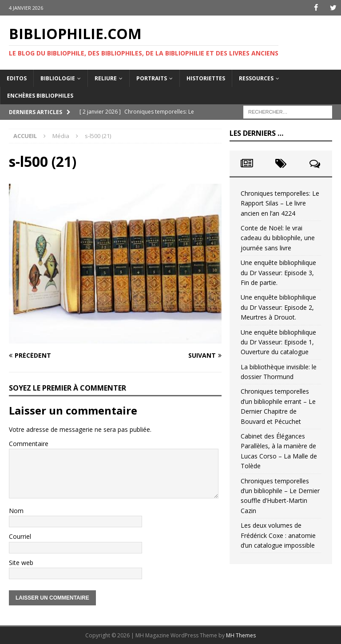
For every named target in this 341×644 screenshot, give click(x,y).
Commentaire (29, 444)
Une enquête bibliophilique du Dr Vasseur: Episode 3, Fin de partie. (278, 273)
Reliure (106, 78)
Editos (17, 78)
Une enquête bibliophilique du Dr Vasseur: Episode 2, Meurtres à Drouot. (278, 307)
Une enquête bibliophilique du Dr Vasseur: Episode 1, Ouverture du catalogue (278, 342)
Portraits (152, 78)
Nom (16, 510)
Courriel (20, 536)
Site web (21, 562)
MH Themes (241, 635)
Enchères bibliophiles (40, 96)
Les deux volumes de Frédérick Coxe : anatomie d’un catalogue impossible (278, 535)
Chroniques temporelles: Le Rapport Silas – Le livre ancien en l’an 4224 (280, 203)
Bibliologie (58, 78)
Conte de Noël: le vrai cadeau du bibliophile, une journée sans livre (278, 238)
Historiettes (206, 78)
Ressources (256, 78)
